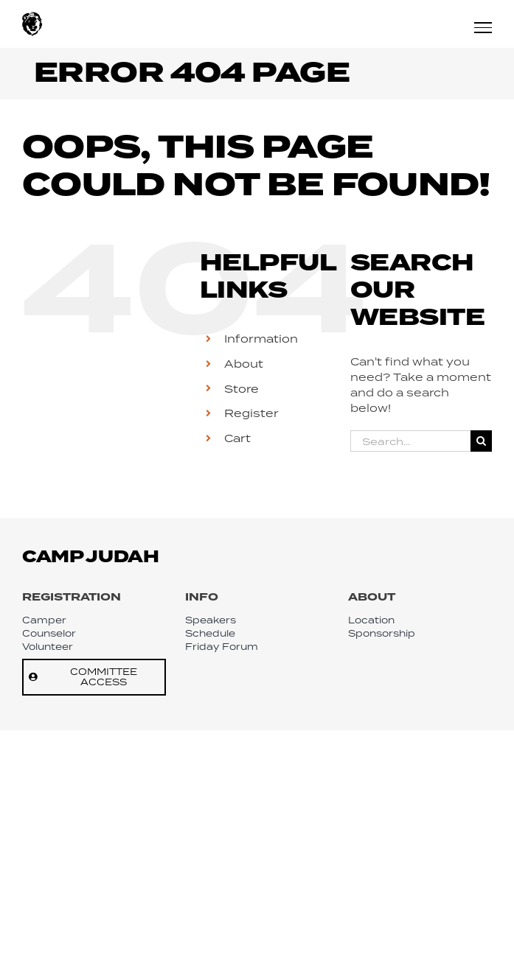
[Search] (481, 441)
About (244, 364)
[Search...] (410, 441)
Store (242, 389)
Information (261, 339)
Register (251, 413)
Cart (237, 438)
